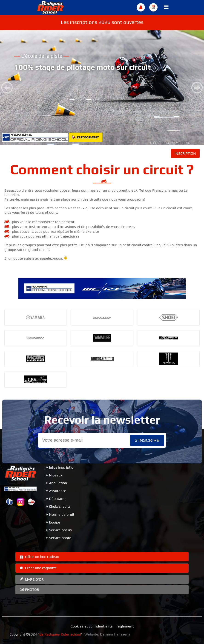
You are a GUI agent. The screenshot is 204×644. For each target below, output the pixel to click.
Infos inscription (62, 467)
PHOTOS (29, 589)
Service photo (60, 538)
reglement (125, 626)
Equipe (55, 522)
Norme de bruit (62, 514)
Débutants (58, 499)
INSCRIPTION (185, 153)
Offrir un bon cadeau (39, 557)
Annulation (58, 483)
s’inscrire (147, 440)
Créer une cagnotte (38, 568)
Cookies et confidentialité (92, 626)
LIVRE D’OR (31, 579)
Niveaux (56, 475)
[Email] (84, 440)
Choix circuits (60, 506)
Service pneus (60, 530)
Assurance (58, 491)
